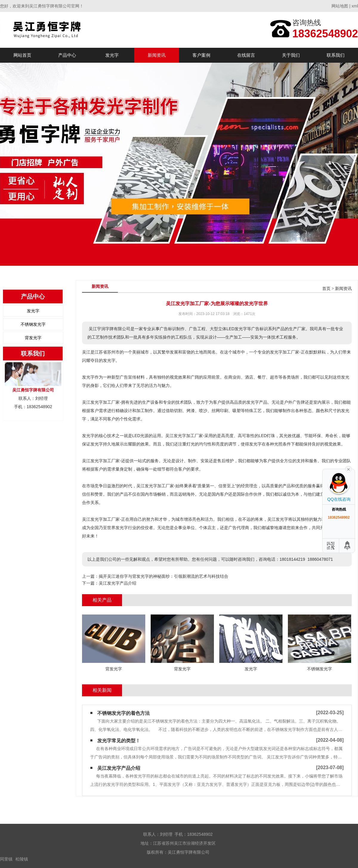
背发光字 (33, 338)
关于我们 (291, 55)
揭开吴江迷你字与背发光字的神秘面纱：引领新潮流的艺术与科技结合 (163, 576)
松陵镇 (22, 859)
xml (355, 6)
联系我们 (336, 55)
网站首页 (22, 55)
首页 (326, 289)
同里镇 (6, 859)
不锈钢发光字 (33, 324)
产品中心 (67, 55)
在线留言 (246, 55)
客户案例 (201, 55)
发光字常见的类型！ (119, 741)
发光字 (112, 55)
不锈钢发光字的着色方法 (124, 713)
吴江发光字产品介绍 (118, 583)
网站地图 (340, 6)
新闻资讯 (157, 55)
